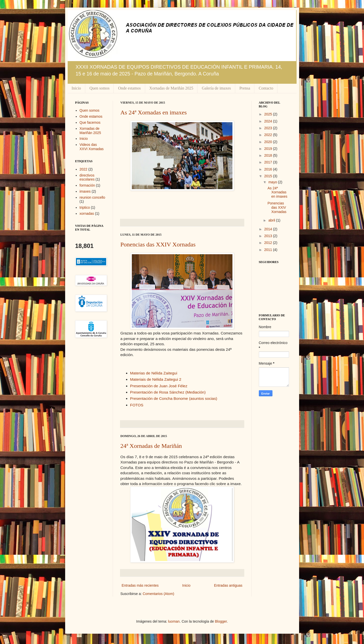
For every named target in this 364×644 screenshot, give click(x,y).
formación (87, 185)
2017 (269, 162)
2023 (269, 128)
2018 (269, 155)
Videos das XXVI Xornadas (92, 147)
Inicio (76, 88)
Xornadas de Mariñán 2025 (171, 88)
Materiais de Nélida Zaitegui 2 (156, 379)
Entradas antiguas (228, 585)
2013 (269, 236)
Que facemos (90, 122)
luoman (174, 621)
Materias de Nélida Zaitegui (154, 373)
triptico (85, 207)
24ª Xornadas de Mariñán (151, 446)
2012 (269, 243)
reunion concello (92, 197)
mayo (273, 182)
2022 (83, 169)
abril (272, 220)
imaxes (85, 191)
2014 (269, 229)
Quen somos (100, 88)
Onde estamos (129, 88)
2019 (269, 149)
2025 (269, 114)
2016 (269, 169)
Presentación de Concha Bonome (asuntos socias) (174, 398)
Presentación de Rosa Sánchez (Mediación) (168, 392)
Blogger (221, 621)
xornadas (87, 213)
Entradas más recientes (140, 585)
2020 (269, 142)
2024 (269, 121)
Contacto (266, 88)
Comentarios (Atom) (158, 594)
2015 (269, 176)
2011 (269, 250)
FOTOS (137, 405)
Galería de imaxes (216, 88)
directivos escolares (87, 177)
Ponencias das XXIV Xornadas (158, 244)
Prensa (245, 88)
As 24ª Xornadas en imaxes (154, 112)
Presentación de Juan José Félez (159, 386)
